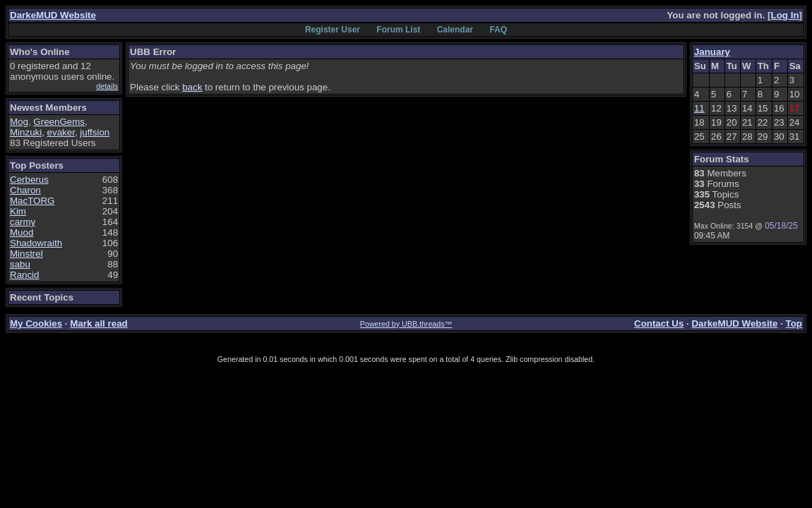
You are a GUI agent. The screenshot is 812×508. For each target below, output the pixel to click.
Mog (19, 122)
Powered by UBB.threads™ (406, 324)
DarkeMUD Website (53, 15)
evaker (61, 132)
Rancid (25, 275)
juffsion (95, 132)
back (192, 87)
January (712, 52)
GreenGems (59, 122)
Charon (25, 190)
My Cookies (36, 323)
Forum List (398, 30)
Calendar (455, 30)
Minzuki (26, 132)
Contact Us (659, 323)
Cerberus (29, 180)
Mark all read (99, 323)
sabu (20, 264)
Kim (18, 211)
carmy (23, 222)
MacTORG (32, 201)
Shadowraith (36, 243)
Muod (22, 232)
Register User (333, 30)
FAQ (498, 30)
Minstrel (26, 254)
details (107, 86)
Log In (785, 15)
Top (794, 323)
